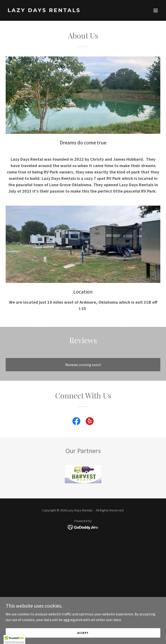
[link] (60, 11)
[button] (156, 10)
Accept (83, 633)
